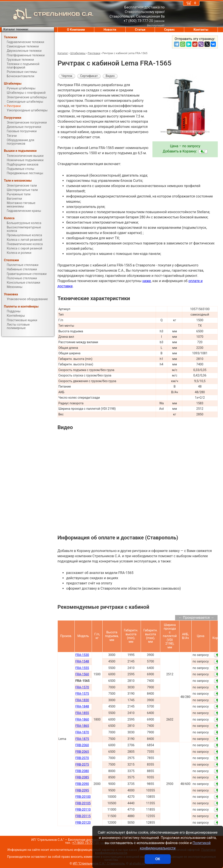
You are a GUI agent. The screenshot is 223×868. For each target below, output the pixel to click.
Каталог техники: (16, 29)
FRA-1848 (82, 707)
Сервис (169, 30)
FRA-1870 (82, 732)
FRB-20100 (83, 797)
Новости (110, 30)
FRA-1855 (82, 713)
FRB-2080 (82, 771)
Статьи (140, 30)
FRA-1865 (82, 726)
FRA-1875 (82, 739)
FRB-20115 (83, 816)
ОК (158, 859)
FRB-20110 (83, 810)
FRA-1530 (82, 655)
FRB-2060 (82, 745)
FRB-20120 (83, 823)
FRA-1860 (82, 720)
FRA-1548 (82, 661)
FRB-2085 (82, 777)
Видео (110, 76)
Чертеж (67, 76)
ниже (147, 281)
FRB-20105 (83, 803)
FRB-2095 (82, 790)
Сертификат (89, 76)
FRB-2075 (82, 765)
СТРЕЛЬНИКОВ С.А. (48, 14)
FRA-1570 (82, 687)
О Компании (76, 30)
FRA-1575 (82, 694)
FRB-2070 (82, 758)
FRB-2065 (82, 752)
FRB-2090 (82, 784)
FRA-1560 (82, 674)
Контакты (201, 30)
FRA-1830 (82, 700)
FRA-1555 (82, 668)
